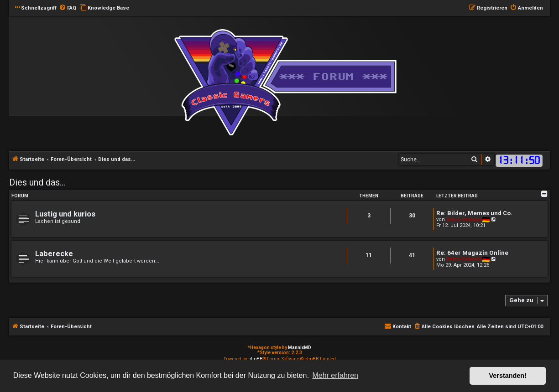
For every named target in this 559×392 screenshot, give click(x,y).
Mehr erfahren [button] (335, 375)
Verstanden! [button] (508, 376)
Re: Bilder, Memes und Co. (474, 213)
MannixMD (300, 348)
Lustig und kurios (65, 214)
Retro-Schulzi (464, 219)
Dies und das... (37, 182)
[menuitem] (68, 8)
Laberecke (54, 254)
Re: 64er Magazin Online (472, 253)
